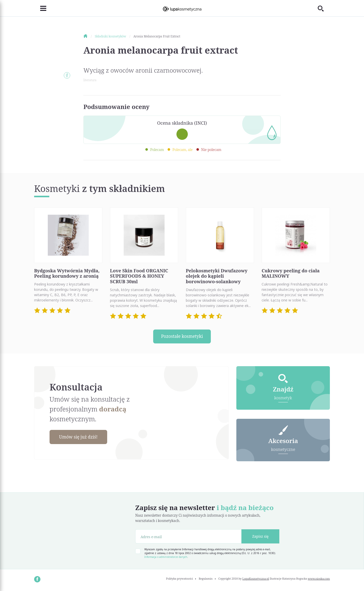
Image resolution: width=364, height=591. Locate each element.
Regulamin (206, 579)
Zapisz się (260, 537)
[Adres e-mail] (188, 537)
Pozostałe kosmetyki (182, 337)
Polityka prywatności (180, 579)
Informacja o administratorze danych (166, 558)
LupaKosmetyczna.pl (256, 579)
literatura (90, 80)
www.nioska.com (319, 579)
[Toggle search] (324, 8)
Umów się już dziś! (80, 437)
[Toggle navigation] (40, 8)
